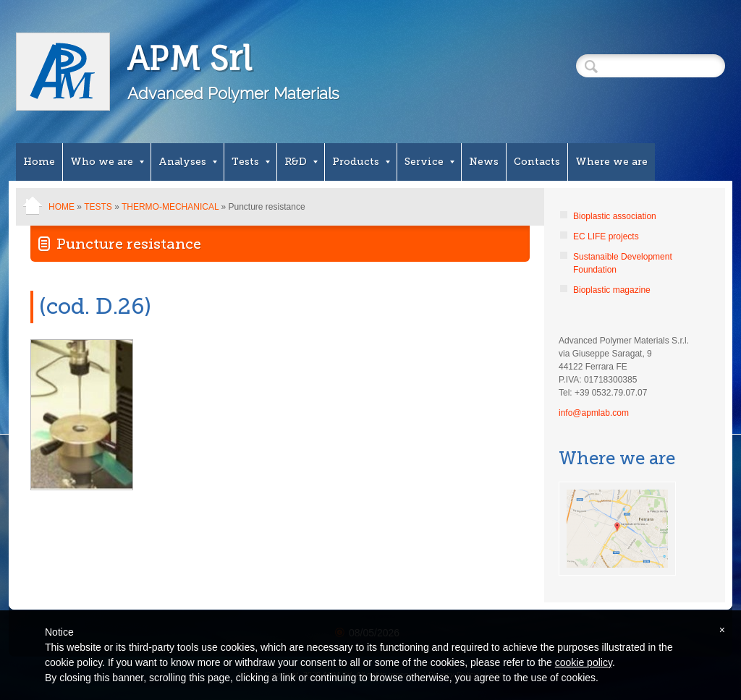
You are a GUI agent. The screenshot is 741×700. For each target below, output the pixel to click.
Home (39, 162)
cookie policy (584, 662)
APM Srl (190, 58)
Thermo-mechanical (170, 207)
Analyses (188, 162)
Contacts (537, 162)
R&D (301, 162)
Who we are (107, 162)
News (484, 162)
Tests (251, 162)
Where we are (611, 162)
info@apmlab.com (594, 413)
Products (361, 162)
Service (429, 162)
